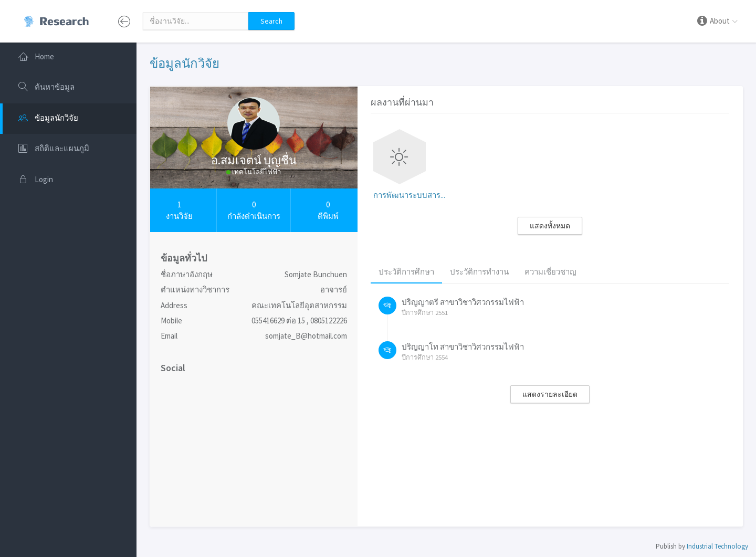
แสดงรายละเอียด (550, 394)
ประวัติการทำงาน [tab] (479, 272)
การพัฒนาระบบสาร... (409, 195)
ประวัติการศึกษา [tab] (406, 272)
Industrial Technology (717, 546)
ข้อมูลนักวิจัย (185, 63)
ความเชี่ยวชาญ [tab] (550, 272)
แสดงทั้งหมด (550, 226)
